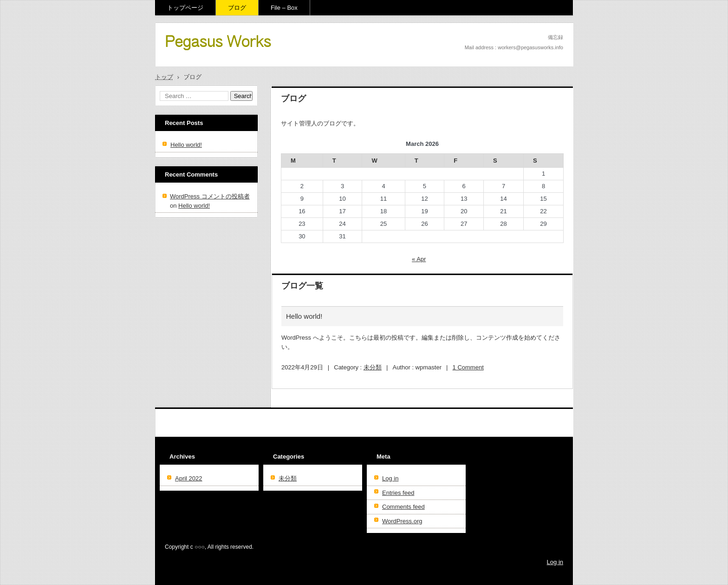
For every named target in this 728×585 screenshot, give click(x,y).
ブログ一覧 (302, 286)
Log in (390, 478)
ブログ (237, 8)
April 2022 (189, 478)
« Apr (419, 259)
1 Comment (468, 367)
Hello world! (304, 316)
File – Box (185, 63)
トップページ (185, 8)
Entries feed (398, 493)
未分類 (373, 367)
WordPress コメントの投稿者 (210, 196)
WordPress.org (402, 521)
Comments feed (403, 507)
